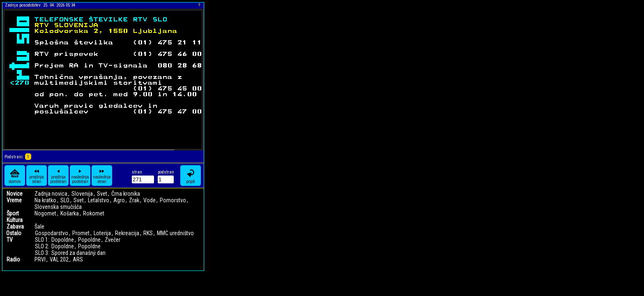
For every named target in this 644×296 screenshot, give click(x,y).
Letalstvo (99, 200)
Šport (13, 213)
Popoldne (89, 240)
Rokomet (94, 213)
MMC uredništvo (175, 233)
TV (10, 240)
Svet (102, 194)
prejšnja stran (36, 176)
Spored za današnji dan (78, 253)
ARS (78, 259)
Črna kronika (126, 194)
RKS (148, 233)
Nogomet (45, 213)
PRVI (40, 259)
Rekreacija (127, 233)
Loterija (102, 233)
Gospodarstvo (52, 233)
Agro (119, 200)
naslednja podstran (80, 176)
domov (15, 176)
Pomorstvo (173, 200)
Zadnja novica (51, 194)
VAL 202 (59, 259)
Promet (81, 233)
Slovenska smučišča (58, 207)
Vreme (14, 200)
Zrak (134, 200)
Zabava (15, 227)
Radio (13, 259)
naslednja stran (102, 176)
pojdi (191, 176)
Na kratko (45, 200)
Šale (39, 227)
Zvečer (113, 240)
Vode (149, 200)
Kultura (15, 220)
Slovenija (82, 194)
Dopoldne (63, 240)
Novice (15, 194)
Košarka (70, 213)
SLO (65, 200)
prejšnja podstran (59, 176)
